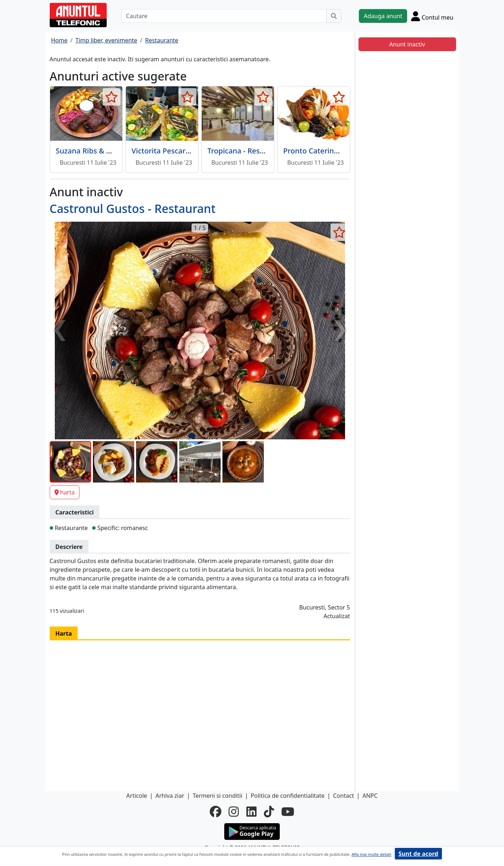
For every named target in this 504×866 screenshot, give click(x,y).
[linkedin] (251, 812)
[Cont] (432, 16)
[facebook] (216, 812)
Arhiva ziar (170, 796)
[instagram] (234, 812)
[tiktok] (269, 812)
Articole (137, 796)
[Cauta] (334, 16)
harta (65, 492)
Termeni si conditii (218, 796)
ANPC (370, 796)
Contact (344, 796)
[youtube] (288, 812)
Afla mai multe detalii (371, 854)
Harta (64, 633)
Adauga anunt (383, 16)
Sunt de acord (418, 854)
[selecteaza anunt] (112, 97)
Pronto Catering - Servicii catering (342, 151)
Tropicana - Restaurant (247, 151)
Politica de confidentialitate (288, 796)
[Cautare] (224, 16)
